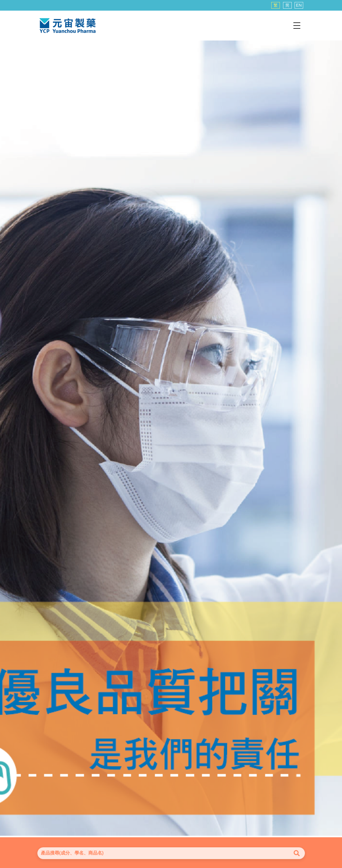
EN (299, 5)
